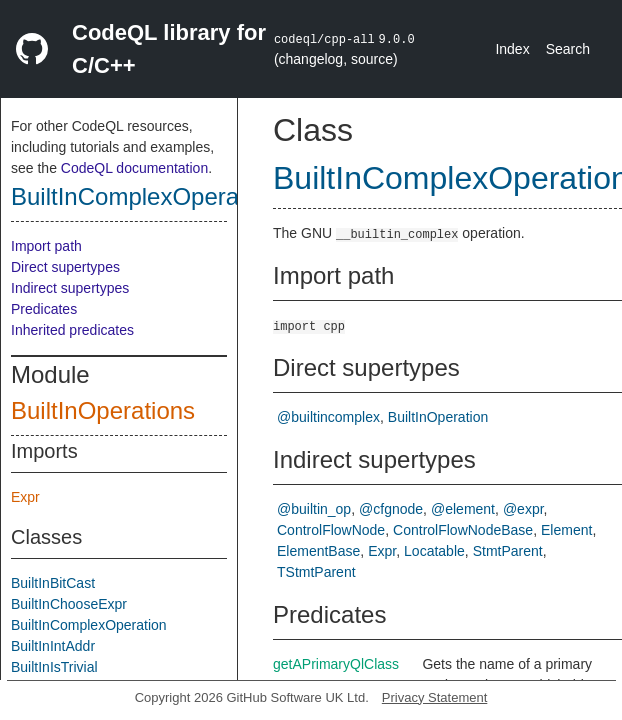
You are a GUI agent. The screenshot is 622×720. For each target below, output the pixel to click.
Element (566, 530)
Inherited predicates (72, 330)
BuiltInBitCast (53, 583)
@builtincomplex (328, 417)
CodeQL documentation (134, 168)
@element (463, 509)
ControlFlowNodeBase (463, 530)
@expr (523, 509)
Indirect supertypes (70, 288)
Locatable (434, 551)
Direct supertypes (65, 267)
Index (512, 49)
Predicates (44, 309)
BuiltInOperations (103, 410)
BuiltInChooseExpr (69, 604)
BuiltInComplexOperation (144, 196)
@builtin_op (314, 509)
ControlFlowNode (331, 530)
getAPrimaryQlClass (336, 664)
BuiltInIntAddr (53, 646)
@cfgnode (391, 509)
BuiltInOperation (438, 417)
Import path (46, 246)
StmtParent (508, 551)
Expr (25, 497)
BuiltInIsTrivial (54, 667)
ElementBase (318, 551)
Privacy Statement (435, 697)
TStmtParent (316, 572)
